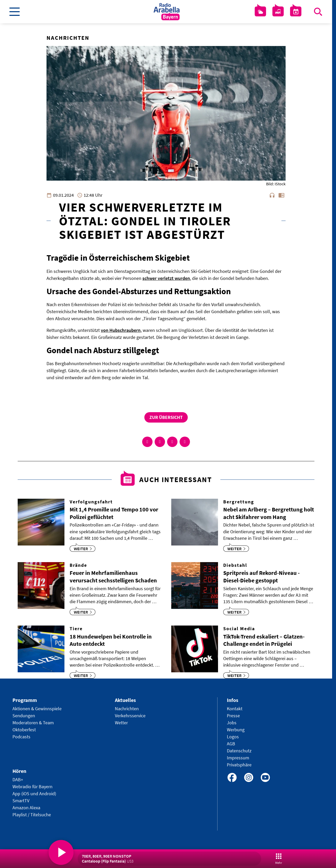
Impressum (238, 758)
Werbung (236, 730)
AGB (231, 744)
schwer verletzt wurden (166, 278)
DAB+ (18, 780)
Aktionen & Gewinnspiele (37, 709)
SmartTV (21, 801)
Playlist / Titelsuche (32, 815)
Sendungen (24, 716)
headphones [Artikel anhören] (272, 195)
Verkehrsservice (130, 716)
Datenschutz (239, 751)
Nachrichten (127, 709)
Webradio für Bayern (32, 787)
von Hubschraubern (121, 330)
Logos (233, 737)
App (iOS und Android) (34, 794)
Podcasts (21, 737)
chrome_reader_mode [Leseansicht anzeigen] (281, 195)
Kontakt (235, 709)
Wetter (121, 723)
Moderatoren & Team (33, 723)
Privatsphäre (239, 765)
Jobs (232, 723)
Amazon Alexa (26, 808)
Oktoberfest (24, 730)
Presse (233, 716)
